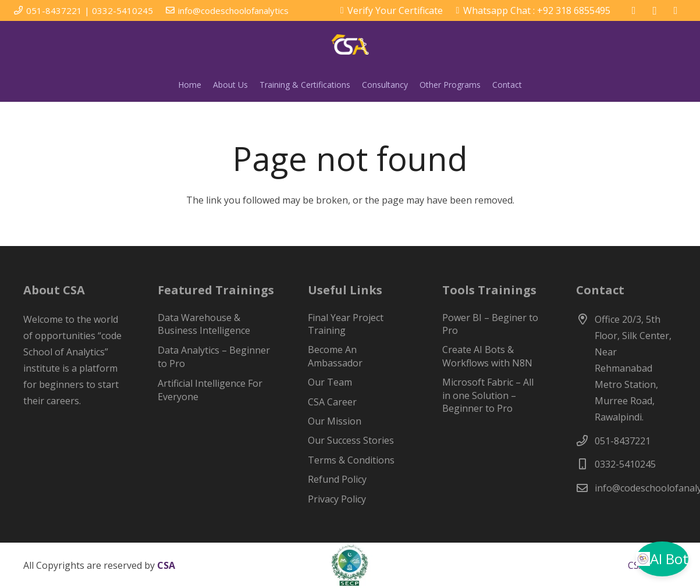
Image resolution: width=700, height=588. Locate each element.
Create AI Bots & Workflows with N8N (487, 356)
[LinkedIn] (676, 10)
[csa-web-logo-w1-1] (350, 44)
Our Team (330, 382)
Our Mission (335, 421)
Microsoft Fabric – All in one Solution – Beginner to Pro (488, 395)
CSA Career (332, 402)
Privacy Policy (337, 499)
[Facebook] (634, 10)
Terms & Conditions (351, 460)
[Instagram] (655, 10)
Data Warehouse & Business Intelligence (204, 324)
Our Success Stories (351, 440)
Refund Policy (337, 479)
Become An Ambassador (335, 356)
